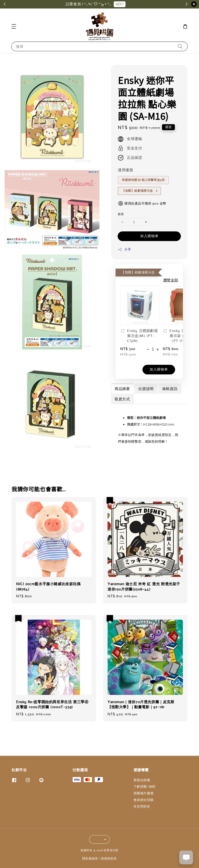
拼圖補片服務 (144, 793)
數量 (121, 214)
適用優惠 (125, 170)
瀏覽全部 (171, 280)
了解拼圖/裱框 (145, 787)
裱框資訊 (170, 389)
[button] (14, 26)
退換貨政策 (109, 859)
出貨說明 (146, 389)
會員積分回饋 (144, 800)
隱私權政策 (90, 859)
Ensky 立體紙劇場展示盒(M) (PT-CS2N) (139, 336)
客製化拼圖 (142, 780)
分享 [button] (124, 249)
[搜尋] (180, 46)
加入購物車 (149, 236)
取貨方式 (122, 399)
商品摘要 (122, 389)
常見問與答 (142, 807)
